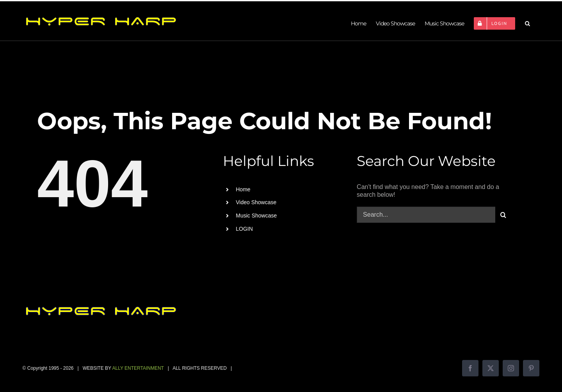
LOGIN (244, 229)
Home (243, 189)
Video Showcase (256, 202)
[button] (527, 23)
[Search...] (426, 215)
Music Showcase (256, 216)
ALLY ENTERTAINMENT (138, 368)
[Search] (503, 215)
